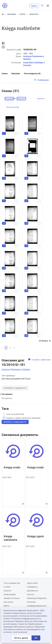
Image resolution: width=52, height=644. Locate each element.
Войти (34, 6)
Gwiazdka (23, 504)
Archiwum (12, 14)
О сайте (7, 587)
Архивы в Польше (12, 598)
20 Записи (45, 341)
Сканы (5, 74)
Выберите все (11, 99)
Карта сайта (32, 583)
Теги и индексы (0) (32, 74)
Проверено (22, 99)
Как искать (9, 602)
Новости (7, 591)
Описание (16, 74)
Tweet (3, 47)
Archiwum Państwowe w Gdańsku (16, 369)
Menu (48, 6)
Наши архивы (10, 594)
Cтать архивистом (12, 583)
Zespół (23, 14)
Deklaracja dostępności (37, 598)
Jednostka (34, 14)
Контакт (31, 594)
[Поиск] (42, 6)
